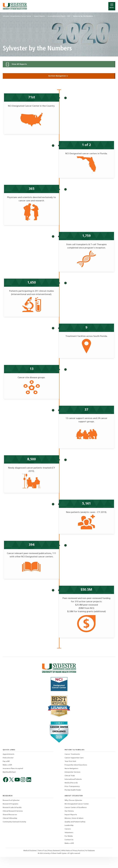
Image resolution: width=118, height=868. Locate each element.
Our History (69, 822)
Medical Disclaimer (30, 862)
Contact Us (69, 851)
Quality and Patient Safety (75, 833)
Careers (68, 840)
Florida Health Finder (73, 801)
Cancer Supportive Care (74, 769)
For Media (69, 847)
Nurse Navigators (71, 780)
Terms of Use (42, 862)
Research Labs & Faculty (12, 819)
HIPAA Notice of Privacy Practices (73, 862)
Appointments (9, 765)
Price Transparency (72, 798)
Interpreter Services (73, 783)
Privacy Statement (54, 862)
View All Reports (16, 64)
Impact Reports (71, 826)
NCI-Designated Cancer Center (77, 815)
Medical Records (71, 794)
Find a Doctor (8, 769)
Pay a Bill (6, 773)
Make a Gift (7, 776)
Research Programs (10, 815)
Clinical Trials (70, 787)
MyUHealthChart (9, 783)
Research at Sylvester (11, 812)
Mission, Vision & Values (74, 829)
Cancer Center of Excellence (76, 819)
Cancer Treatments (72, 765)
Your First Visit (70, 773)
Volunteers (69, 844)
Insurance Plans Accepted (13, 780)
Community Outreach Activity (14, 833)
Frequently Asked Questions (76, 776)
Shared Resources (10, 826)
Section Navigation (59, 76)
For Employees (90, 862)
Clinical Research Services (13, 822)
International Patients (73, 790)
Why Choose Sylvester (73, 812)
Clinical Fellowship (10, 829)
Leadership (69, 837)
